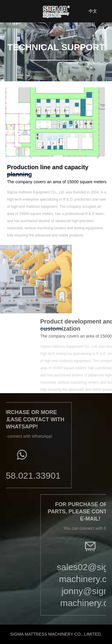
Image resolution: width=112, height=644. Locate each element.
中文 (93, 11)
